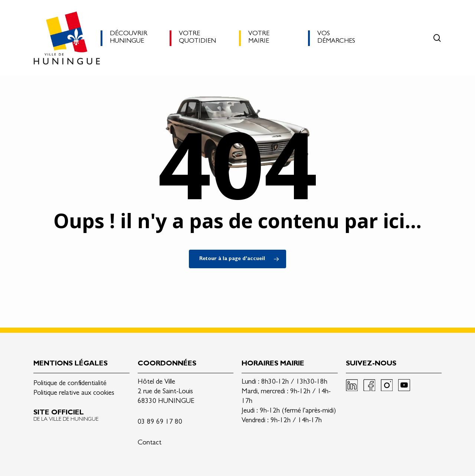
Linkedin (352, 385)
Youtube (404, 385)
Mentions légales (71, 364)
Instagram (387, 385)
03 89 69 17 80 (160, 422)
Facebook (369, 385)
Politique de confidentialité (70, 384)
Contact (150, 443)
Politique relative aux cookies (74, 393)
